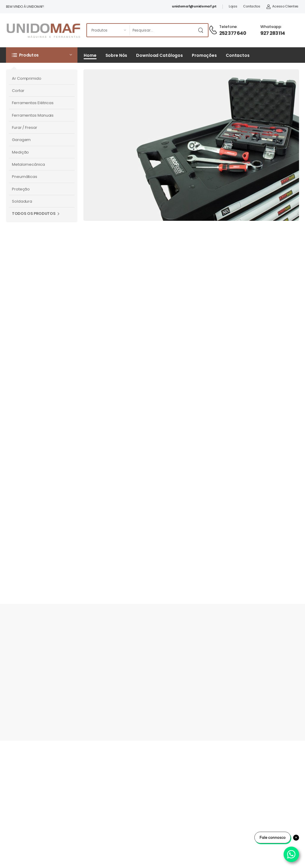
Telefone (228, 27)
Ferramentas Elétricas (33, 103)
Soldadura (22, 201)
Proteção (21, 189)
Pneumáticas (25, 177)
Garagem (21, 140)
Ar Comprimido (27, 78)
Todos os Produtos (34, 214)
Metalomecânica (28, 164)
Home (90, 55)
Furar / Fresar (25, 128)
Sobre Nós (116, 55)
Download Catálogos (159, 55)
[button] (42, 55)
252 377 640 (233, 33)
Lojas (233, 6)
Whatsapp (271, 27)
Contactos (252, 6)
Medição (20, 152)
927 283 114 (273, 33)
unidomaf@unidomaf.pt (194, 6)
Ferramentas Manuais (33, 115)
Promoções (204, 55)
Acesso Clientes (282, 6)
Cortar (18, 91)
